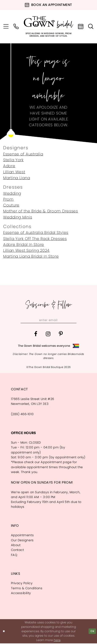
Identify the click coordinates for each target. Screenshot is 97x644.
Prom (8, 199)
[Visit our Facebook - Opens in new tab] (36, 335)
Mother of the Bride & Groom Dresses (41, 211)
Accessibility (21, 594)
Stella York (13, 160)
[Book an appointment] (48, 5)
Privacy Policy (22, 584)
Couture (11, 205)
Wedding (12, 193)
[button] (6, 27)
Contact (18, 551)
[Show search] (91, 27)
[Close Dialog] (4, 632)
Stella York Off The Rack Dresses (35, 239)
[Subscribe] (75, 320)
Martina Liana (17, 178)
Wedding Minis (18, 217)
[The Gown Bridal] (48, 27)
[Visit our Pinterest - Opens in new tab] (61, 335)
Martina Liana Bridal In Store (31, 256)
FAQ (14, 555)
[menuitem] (6, 27)
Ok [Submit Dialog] (92, 632)
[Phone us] (16, 27)
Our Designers (22, 541)
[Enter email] (48, 320)
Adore (9, 166)
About (16, 546)
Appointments (22, 536)
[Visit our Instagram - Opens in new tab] (48, 335)
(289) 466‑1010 (22, 415)
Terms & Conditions (27, 589)
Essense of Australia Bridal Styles (36, 233)
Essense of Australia (23, 154)
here (57, 641)
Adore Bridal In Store (24, 245)
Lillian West (14, 172)
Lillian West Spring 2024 (26, 250)
